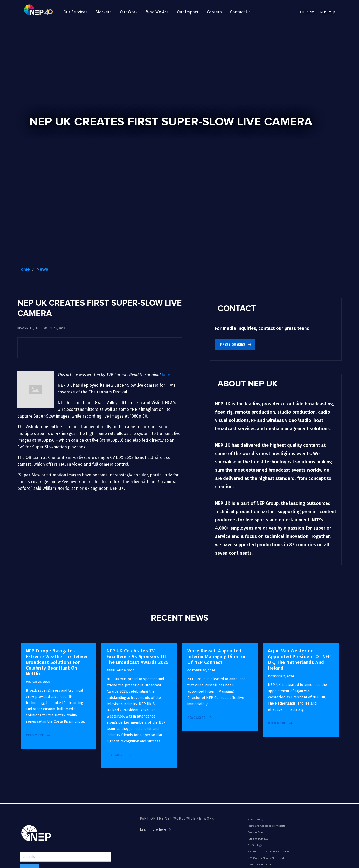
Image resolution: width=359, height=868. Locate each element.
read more (35, 735)
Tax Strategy (255, 845)
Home (24, 269)
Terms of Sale (255, 832)
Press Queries (233, 345)
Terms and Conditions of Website (267, 826)
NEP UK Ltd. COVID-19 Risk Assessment (270, 852)
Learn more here (153, 830)
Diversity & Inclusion (260, 865)
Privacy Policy (256, 819)
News (42, 269)
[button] (75, 12)
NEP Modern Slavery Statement (266, 858)
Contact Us (240, 12)
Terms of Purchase (258, 839)
